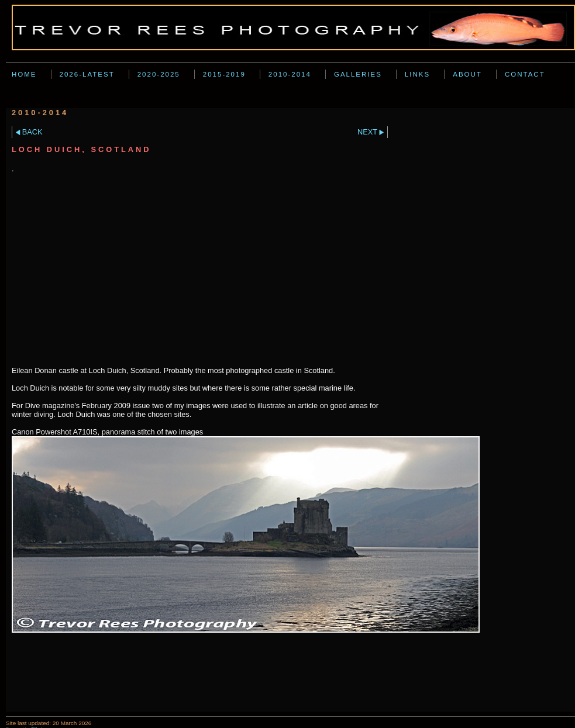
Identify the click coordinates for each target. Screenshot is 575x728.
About (467, 74)
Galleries (358, 74)
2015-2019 (224, 74)
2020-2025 (159, 74)
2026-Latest (87, 74)
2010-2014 (290, 74)
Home (24, 74)
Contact (525, 74)
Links (417, 74)
